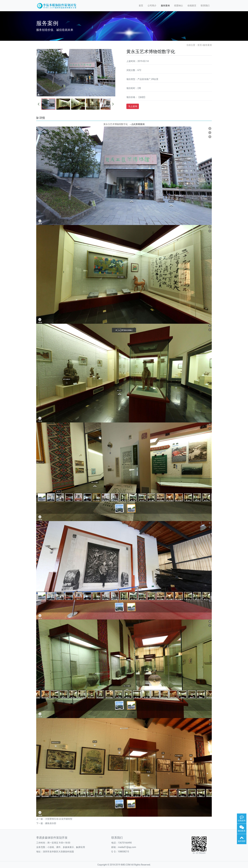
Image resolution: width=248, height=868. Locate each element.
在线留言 (192, 6)
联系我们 (205, 6)
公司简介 (152, 6)
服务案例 (165, 6)
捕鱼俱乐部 (51, 823)
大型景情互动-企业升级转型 (59, 819)
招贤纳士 (179, 6)
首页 (141, 6)
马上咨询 (133, 106)
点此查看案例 (137, 124)
